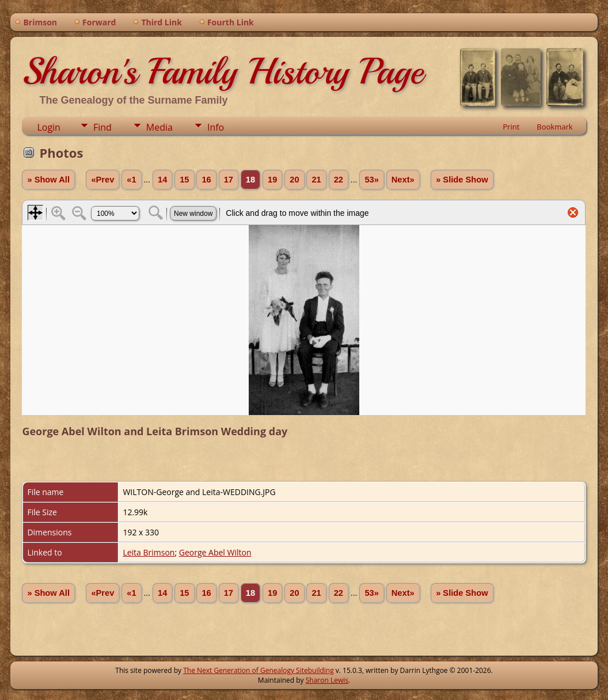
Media (159, 127)
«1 (131, 180)
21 (316, 180)
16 (206, 180)
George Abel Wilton (215, 552)
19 (272, 180)
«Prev (102, 180)
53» (371, 180)
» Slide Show (462, 180)
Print (511, 127)
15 (184, 180)
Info (216, 127)
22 (339, 180)
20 (294, 180)
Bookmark (554, 127)
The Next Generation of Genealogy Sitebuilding (259, 670)
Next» (403, 180)
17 (229, 180)
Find (102, 127)
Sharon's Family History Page (223, 71)
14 (162, 180)
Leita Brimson (149, 552)
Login (49, 127)
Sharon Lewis (327, 680)
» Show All (48, 180)
